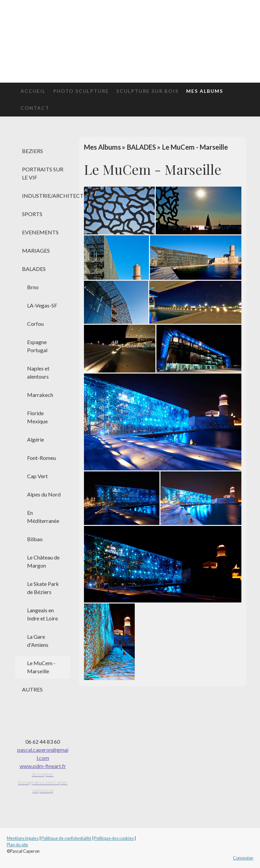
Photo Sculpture (81, 91)
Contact (35, 108)
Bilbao (35, 539)
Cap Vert (37, 476)
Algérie (36, 439)
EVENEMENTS (40, 232)
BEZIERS (32, 151)
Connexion (243, 858)
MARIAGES (36, 250)
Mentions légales (23, 838)
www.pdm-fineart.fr (43, 766)
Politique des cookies (114, 838)
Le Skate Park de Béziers (43, 588)
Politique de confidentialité (66, 838)
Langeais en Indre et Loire (42, 614)
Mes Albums (205, 91)
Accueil (33, 91)
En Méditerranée (43, 517)
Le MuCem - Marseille (41, 667)
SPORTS (32, 214)
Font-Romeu (41, 458)
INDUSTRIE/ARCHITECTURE (46, 196)
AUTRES (32, 689)
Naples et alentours (38, 372)
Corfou (35, 324)
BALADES (34, 269)
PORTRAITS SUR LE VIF (43, 173)
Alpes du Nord (44, 494)
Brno (33, 287)
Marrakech (40, 395)
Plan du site (17, 845)
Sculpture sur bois (148, 91)
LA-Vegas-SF (42, 305)
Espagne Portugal (37, 346)
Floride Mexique (37, 417)
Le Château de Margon (43, 561)
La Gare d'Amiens (38, 641)
